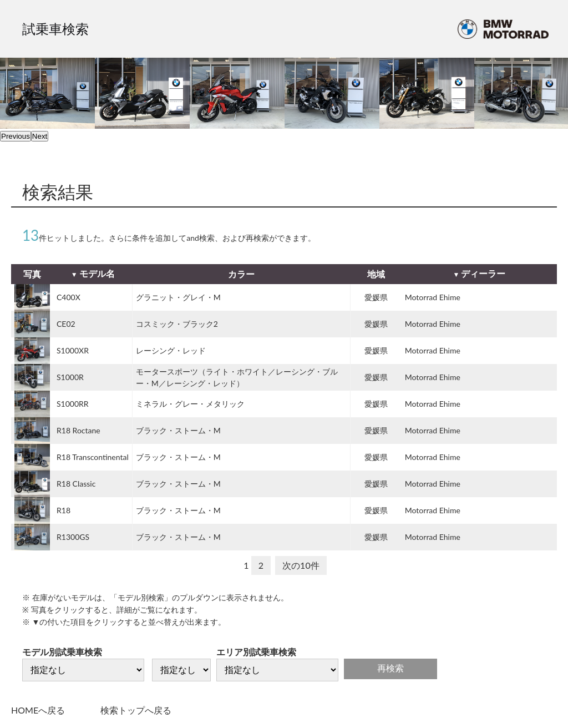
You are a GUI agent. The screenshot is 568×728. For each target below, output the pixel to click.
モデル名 (97, 273)
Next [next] (40, 136)
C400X (69, 297)
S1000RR (73, 404)
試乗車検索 (55, 29)
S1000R (70, 377)
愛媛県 (376, 297)
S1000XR (73, 350)
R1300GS (73, 537)
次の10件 (301, 565)
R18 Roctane (78, 430)
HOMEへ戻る (38, 710)
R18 (64, 510)
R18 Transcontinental (93, 457)
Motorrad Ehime (433, 297)
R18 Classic (76, 484)
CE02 (66, 324)
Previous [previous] (16, 136)
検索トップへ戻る (136, 710)
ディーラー (483, 273)
